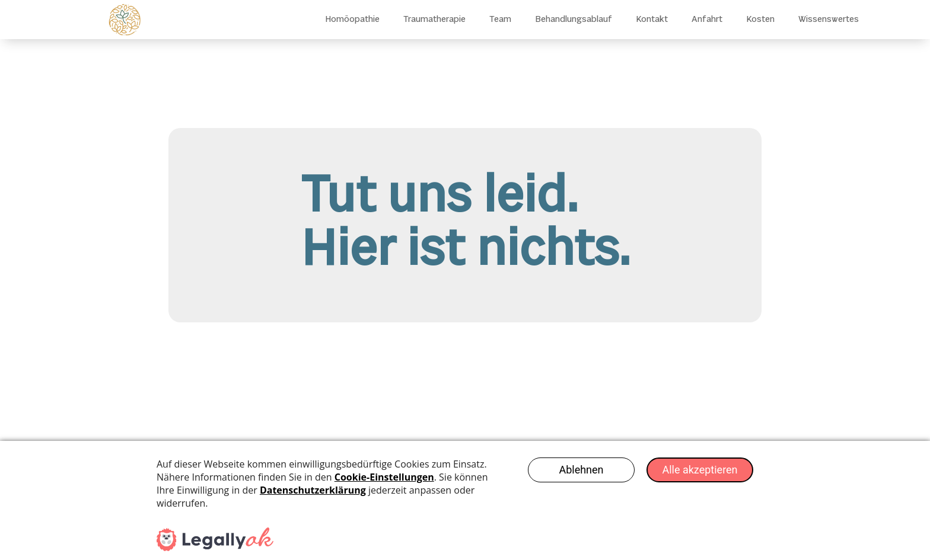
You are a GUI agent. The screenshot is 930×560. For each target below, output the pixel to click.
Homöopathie (352, 20)
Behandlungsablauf (574, 20)
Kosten (760, 20)
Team (500, 20)
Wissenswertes (829, 20)
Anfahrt (707, 20)
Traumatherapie (434, 20)
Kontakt (652, 20)
